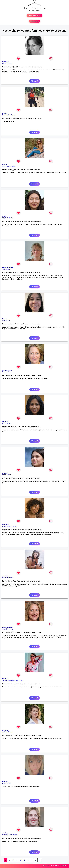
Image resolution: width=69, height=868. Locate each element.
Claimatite (6, 525)
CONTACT (64, 866)
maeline (5, 473)
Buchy (4, 423)
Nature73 (5, 679)
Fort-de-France (7, 526)
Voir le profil (34, 81)
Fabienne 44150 (7, 627)
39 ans (13, 166)
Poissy (4, 372)
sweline (5, 216)
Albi (3, 321)
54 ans (11, 629)
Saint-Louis (6, 115)
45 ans (10, 732)
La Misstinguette (8, 267)
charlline (5, 833)
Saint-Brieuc (6, 166)
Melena (5, 113)
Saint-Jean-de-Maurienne (10, 680)
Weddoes (5, 62)
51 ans (8, 269)
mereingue (6, 576)
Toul (4, 269)
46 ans (11, 218)
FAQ (44, 866)
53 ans (10, 372)
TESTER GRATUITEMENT (35, 15)
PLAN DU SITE (55, 866)
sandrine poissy (7, 370)
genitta (4, 165)
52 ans (13, 115)
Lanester (5, 578)
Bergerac (5, 218)
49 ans (11, 578)
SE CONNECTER (34, 21)
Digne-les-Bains (7, 835)
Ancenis (5, 629)
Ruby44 (5, 319)
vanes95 (5, 422)
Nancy (4, 64)
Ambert (5, 732)
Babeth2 (5, 782)
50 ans (10, 64)
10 (39, 860)
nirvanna (5, 730)
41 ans (9, 475)
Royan (4, 475)
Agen (4, 783)
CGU (48, 866)
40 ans (9, 423)
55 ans (9, 783)
